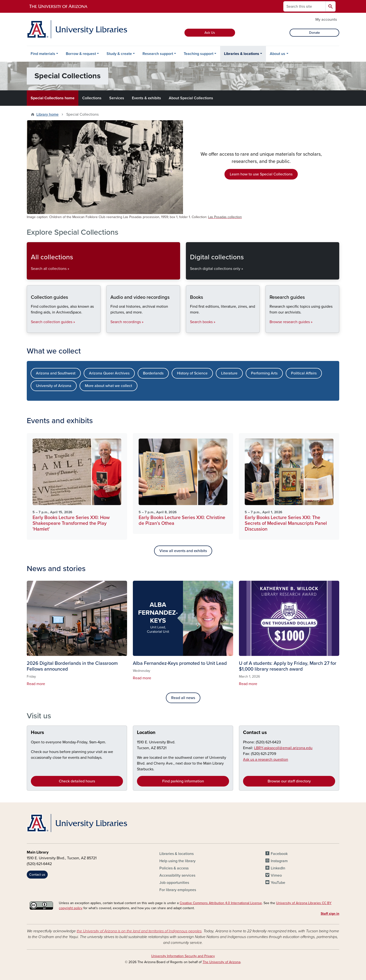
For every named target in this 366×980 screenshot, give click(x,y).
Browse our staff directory (289, 781)
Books (190, 329)
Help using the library (177, 861)
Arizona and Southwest (56, 373)
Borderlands (153, 373)
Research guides (269, 329)
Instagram (279, 861)
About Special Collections (191, 98)
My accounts (326, 20)
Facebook (279, 854)
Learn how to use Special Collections (261, 174)
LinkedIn (278, 868)
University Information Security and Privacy (183, 956)
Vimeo (276, 875)
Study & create (119, 54)
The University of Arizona (221, 962)
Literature (229, 373)
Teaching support (199, 54)
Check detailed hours (77, 781)
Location (146, 733)
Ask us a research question (266, 760)
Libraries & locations (242, 54)
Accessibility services (177, 875)
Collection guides (31, 329)
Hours (37, 733)
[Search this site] (305, 6)
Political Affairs (304, 373)
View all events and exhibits (183, 551)
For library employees (178, 890)
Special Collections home (53, 98)
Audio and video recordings (110, 329)
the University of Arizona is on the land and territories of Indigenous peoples (139, 931)
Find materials (43, 54)
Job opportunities (174, 883)
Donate (315, 33)
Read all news (183, 698)
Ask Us (210, 33)
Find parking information (183, 781)
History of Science (192, 373)
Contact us (255, 733)
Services (117, 98)
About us (278, 54)
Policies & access (174, 868)
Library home (47, 114)
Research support (158, 54)
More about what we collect (108, 386)
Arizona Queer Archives (109, 373)
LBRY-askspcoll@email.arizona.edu (283, 748)
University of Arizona (54, 386)
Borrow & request (81, 54)
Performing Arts (264, 373)
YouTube (278, 883)
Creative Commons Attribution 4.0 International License (221, 903)
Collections (92, 98)
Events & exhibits (146, 98)
